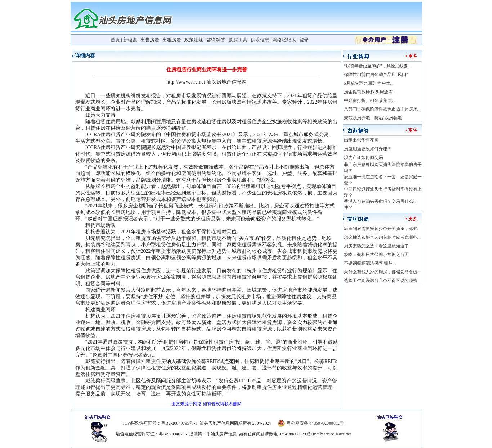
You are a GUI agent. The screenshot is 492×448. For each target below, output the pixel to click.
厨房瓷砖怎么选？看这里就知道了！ (379, 246)
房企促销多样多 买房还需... (370, 92)
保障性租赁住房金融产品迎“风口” (376, 75)
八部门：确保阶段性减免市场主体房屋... (382, 109)
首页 (115, 40)
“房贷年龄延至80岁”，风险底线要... (378, 66)
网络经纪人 (284, 40)
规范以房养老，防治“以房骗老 (373, 118)
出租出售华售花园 (361, 140)
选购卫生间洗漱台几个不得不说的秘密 (381, 281)
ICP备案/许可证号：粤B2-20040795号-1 (160, 423)
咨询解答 (216, 40)
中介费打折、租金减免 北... (370, 100)
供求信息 (260, 40)
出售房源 (150, 40)
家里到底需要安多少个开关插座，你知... (382, 229)
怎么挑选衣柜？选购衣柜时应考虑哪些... (382, 237)
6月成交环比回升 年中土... (369, 83)
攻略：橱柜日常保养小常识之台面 (376, 255)
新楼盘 (130, 40)
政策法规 (194, 40)
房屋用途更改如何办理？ (368, 149)
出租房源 (172, 40)
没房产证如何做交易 (363, 157)
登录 (304, 40)
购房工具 (238, 40)
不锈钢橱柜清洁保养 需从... (370, 263)
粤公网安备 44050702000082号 (315, 423)
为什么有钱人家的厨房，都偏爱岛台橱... (382, 272)
